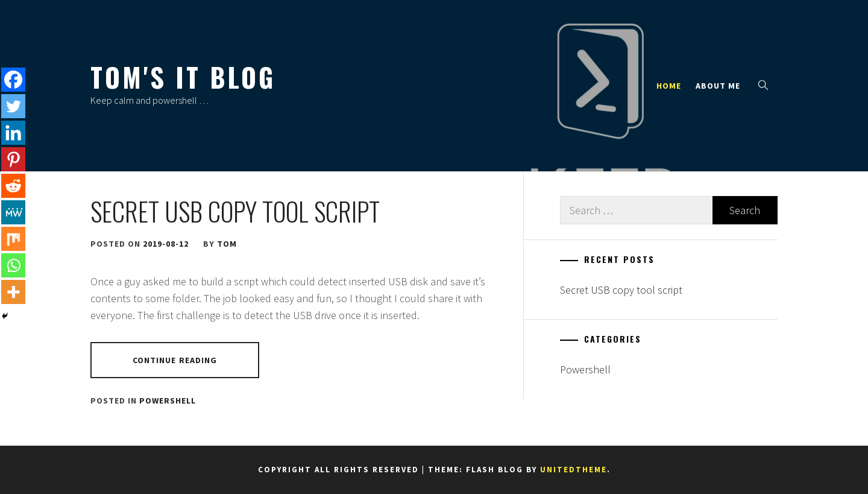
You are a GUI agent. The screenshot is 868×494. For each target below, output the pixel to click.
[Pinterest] (13, 159)
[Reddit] (13, 186)
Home (669, 86)
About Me (718, 86)
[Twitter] (13, 106)
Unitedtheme (574, 470)
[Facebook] (13, 80)
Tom (227, 244)
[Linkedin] (13, 133)
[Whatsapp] (13, 265)
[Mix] (13, 239)
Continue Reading (175, 360)
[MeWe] (13, 212)
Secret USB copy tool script (235, 211)
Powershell (168, 401)
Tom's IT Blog (183, 77)
